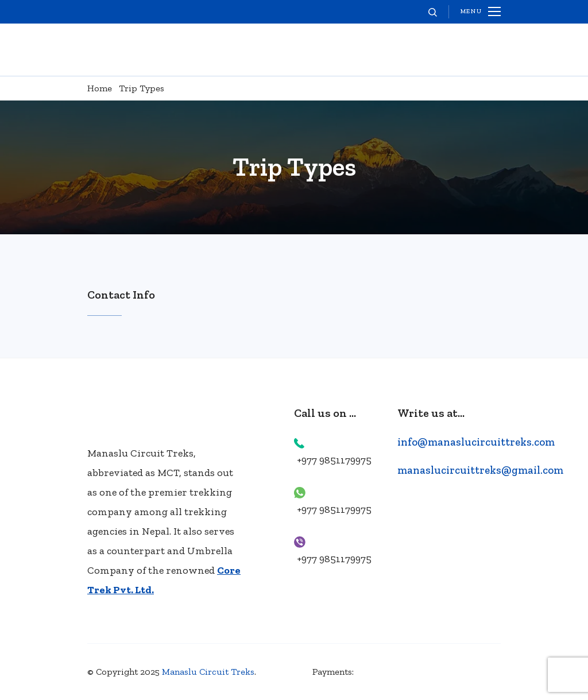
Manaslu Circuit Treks (208, 672)
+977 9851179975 (334, 460)
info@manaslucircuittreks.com (476, 442)
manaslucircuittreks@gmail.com (480, 470)
